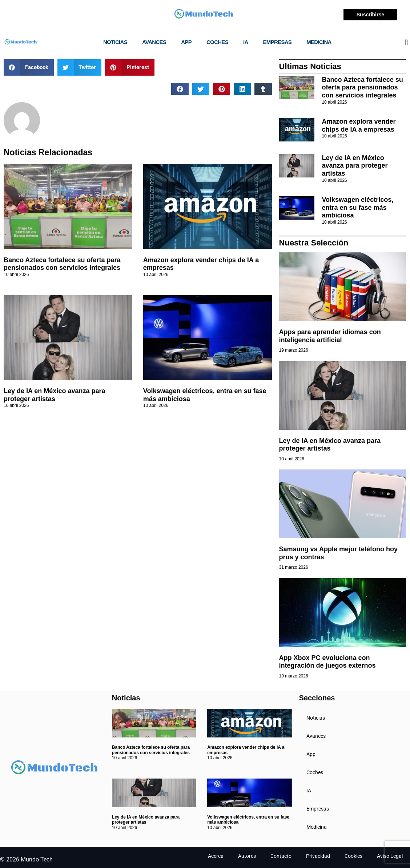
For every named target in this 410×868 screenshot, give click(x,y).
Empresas (278, 42)
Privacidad (318, 856)
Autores (247, 856)
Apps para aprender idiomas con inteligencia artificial (330, 336)
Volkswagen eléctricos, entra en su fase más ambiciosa (357, 207)
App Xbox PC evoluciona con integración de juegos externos (327, 662)
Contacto (281, 856)
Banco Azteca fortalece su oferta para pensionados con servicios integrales (62, 264)
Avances (154, 42)
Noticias (115, 42)
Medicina (319, 42)
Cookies (353, 856)
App (186, 42)
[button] (29, 67)
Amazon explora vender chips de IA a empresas (359, 125)
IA (246, 42)
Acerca (216, 856)
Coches (217, 42)
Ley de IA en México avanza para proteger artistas (54, 395)
